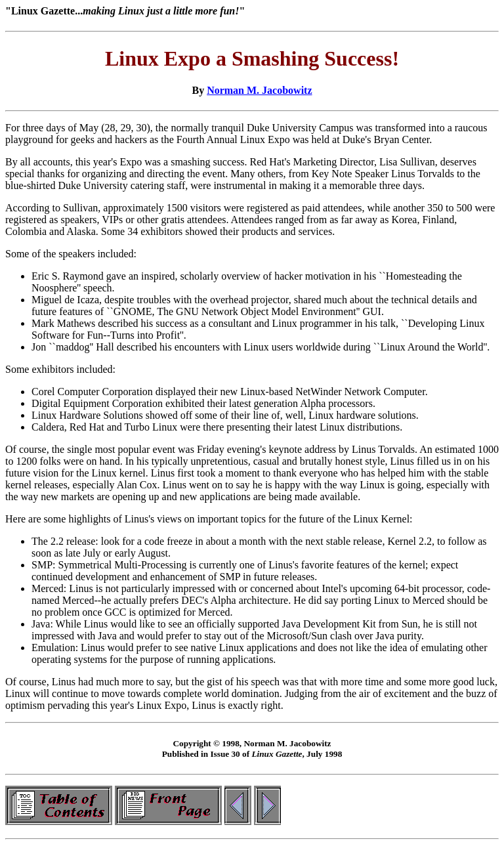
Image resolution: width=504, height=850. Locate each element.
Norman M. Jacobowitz (259, 90)
